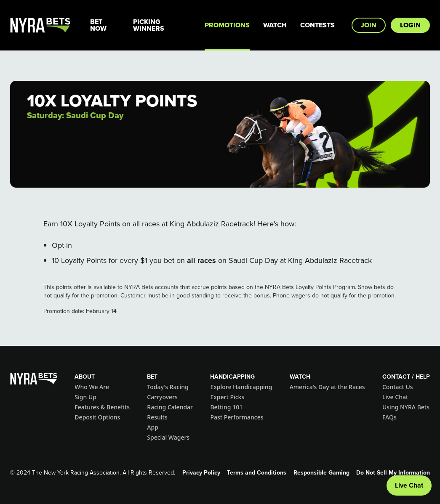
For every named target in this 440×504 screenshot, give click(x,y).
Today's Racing (168, 387)
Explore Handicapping (241, 387)
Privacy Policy (201, 473)
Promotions (227, 25)
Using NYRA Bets (406, 407)
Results (157, 417)
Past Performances (237, 417)
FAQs (389, 417)
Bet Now (98, 25)
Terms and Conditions (257, 473)
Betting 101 (226, 407)
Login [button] (410, 25)
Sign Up (85, 397)
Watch (275, 25)
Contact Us (398, 387)
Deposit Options (97, 417)
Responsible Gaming (321, 473)
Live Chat (395, 397)
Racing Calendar (170, 407)
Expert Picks (227, 397)
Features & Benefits (102, 407)
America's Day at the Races (327, 387)
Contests (317, 25)
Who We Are (92, 387)
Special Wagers (168, 437)
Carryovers (162, 397)
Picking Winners (149, 25)
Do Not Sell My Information (393, 473)
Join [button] (369, 25)
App (153, 427)
